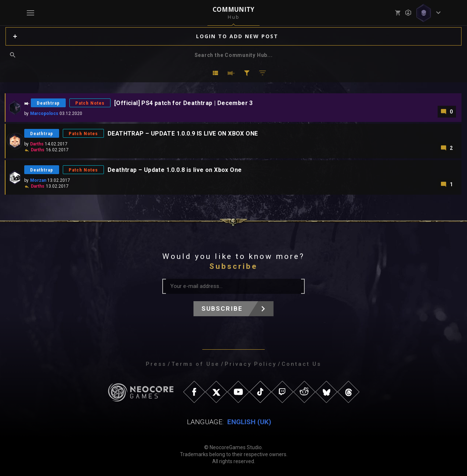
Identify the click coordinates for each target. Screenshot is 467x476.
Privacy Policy (251, 364)
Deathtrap (48, 103)
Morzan (38, 180)
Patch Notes (90, 103)
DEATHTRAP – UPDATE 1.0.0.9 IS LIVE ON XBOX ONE (183, 134)
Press (156, 364)
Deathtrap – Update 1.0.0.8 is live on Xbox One (175, 170)
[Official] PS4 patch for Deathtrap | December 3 (184, 103)
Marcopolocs (44, 113)
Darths (37, 144)
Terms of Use (196, 364)
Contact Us (301, 364)
